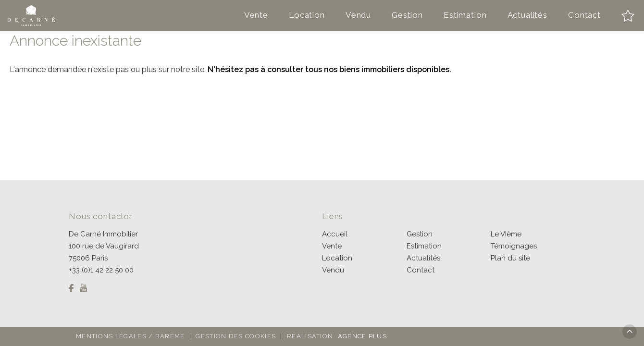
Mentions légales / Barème (130, 336)
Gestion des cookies (236, 336)
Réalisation (338, 336)
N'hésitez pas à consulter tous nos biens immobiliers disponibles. (329, 69)
